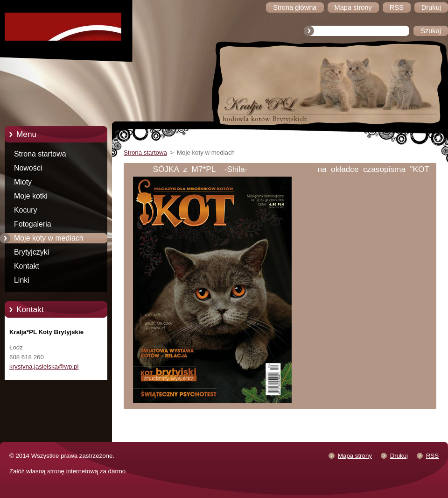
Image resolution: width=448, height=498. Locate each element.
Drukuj (399, 456)
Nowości (28, 168)
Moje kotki (31, 196)
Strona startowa (40, 154)
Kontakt (27, 266)
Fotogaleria (33, 224)
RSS (432, 456)
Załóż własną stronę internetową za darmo (67, 471)
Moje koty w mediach (49, 238)
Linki (22, 280)
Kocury (26, 210)
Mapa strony (355, 456)
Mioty (23, 182)
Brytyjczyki (31, 252)
